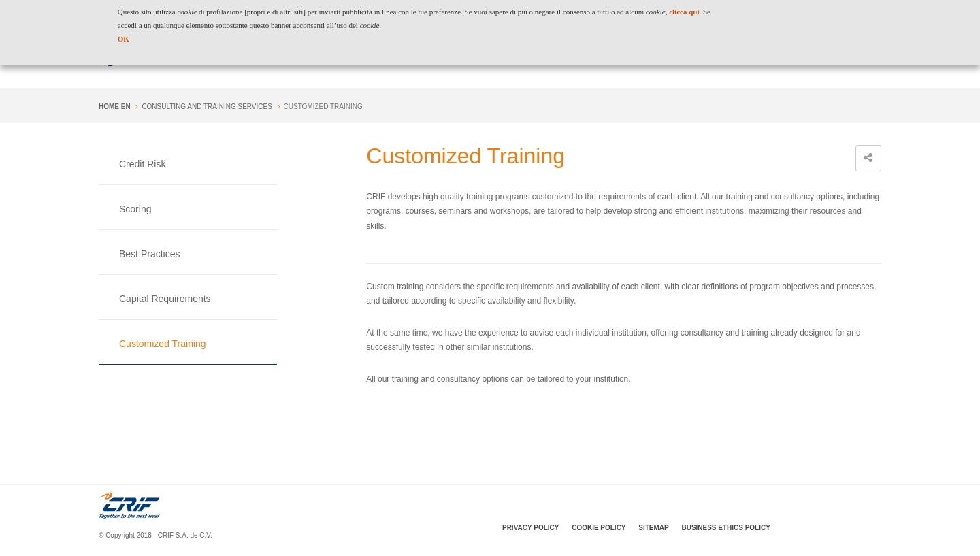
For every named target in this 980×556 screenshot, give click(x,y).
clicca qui (684, 12)
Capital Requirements (165, 299)
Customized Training (163, 344)
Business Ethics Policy (725, 528)
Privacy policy (530, 528)
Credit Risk (142, 164)
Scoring (135, 209)
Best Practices (149, 254)
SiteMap (653, 528)
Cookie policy (599, 528)
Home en (115, 107)
